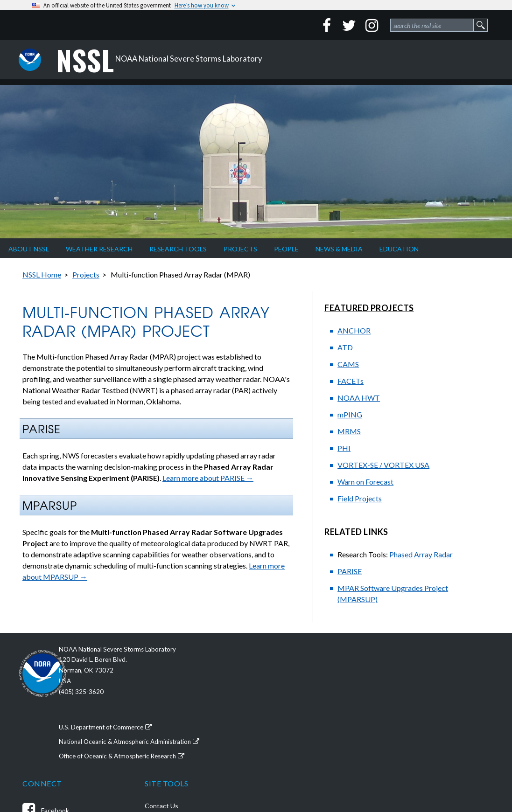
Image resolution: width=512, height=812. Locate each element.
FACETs (351, 381)
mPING (350, 414)
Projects (240, 249)
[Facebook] (327, 25)
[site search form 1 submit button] (481, 25)
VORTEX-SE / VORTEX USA (383, 465)
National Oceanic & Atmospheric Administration (151, 739)
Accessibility (408, 705)
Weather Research (99, 249)
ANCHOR (354, 330)
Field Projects (360, 498)
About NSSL (29, 249)
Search (400, 773)
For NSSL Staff (411, 784)
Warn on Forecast (365, 482)
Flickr (285, 759)
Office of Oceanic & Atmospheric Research (144, 750)
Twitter (288, 697)
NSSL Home (42, 274)
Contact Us (407, 672)
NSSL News (294, 779)
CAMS (348, 364)
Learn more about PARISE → (208, 478)
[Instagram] (372, 25)
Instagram (292, 718)
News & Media (339, 249)
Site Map (403, 761)
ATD (345, 347)
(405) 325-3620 (104, 694)
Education (399, 249)
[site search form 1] (432, 25)
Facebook (291, 677)
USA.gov (402, 739)
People (286, 249)
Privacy (400, 694)
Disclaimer (405, 683)
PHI (344, 448)
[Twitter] (349, 25)
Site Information (414, 750)
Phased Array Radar (421, 554)
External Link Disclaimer (424, 717)
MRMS (349, 431)
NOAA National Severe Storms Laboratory (162, 60)
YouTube (291, 738)
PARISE (350, 571)
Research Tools (178, 249)
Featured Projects (369, 308)
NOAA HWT (359, 398)
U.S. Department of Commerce (126, 728)
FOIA (398, 728)
